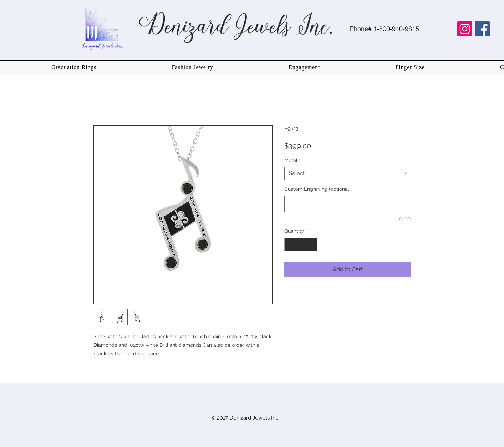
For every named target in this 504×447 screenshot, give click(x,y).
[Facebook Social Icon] (482, 29)
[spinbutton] (301, 244)
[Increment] (312, 244)
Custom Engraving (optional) (317, 189)
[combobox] (348, 174)
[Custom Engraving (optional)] (348, 204)
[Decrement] (290, 244)
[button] (74, 68)
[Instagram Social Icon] (465, 29)
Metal (292, 160)
